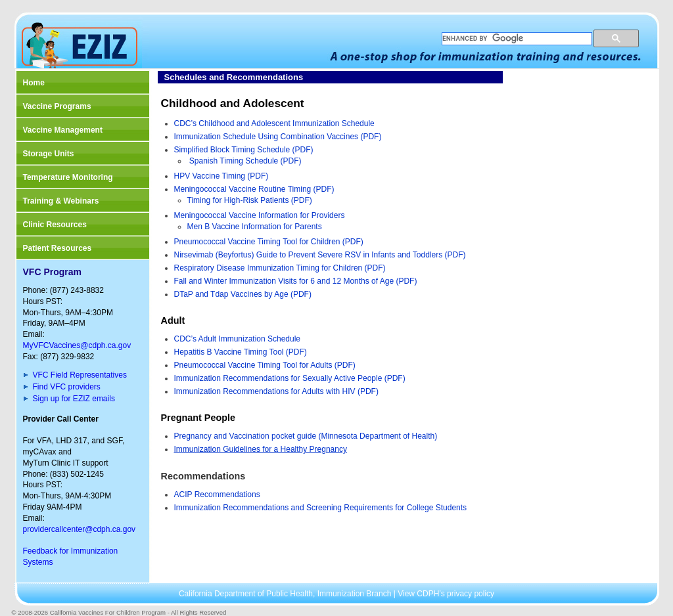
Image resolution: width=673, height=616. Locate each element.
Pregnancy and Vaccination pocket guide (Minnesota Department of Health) (306, 436)
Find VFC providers (67, 387)
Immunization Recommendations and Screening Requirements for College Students (321, 508)
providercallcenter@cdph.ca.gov (80, 529)
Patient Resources (58, 248)
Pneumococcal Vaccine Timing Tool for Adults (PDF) (265, 365)
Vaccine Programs (57, 106)
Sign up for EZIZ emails (74, 399)
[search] (516, 39)
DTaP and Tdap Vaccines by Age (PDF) (243, 294)
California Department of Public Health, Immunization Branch (286, 594)
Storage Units (49, 154)
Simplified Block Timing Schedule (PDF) (244, 150)
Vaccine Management (63, 130)
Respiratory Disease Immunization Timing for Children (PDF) (280, 268)
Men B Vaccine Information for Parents (255, 227)
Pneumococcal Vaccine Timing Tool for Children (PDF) (269, 242)
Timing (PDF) (311, 189)
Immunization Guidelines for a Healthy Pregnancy (261, 449)
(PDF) (300, 200)
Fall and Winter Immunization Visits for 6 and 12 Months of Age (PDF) (296, 281)
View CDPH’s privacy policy (446, 594)
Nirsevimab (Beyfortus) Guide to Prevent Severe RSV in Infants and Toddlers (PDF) (320, 255)
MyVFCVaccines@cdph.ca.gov (77, 345)
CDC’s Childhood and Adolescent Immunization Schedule (274, 123)
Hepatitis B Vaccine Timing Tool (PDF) (241, 352)
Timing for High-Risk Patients (238, 200)
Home (34, 83)
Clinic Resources (55, 225)
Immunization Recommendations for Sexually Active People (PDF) (290, 378)
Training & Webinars (61, 201)
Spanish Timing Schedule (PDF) (245, 161)
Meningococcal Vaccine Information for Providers (260, 215)
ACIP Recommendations (217, 495)
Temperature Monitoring (68, 177)
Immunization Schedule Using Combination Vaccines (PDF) (278, 137)
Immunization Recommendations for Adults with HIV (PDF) (276, 391)
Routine (273, 189)
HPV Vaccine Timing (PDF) (221, 176)
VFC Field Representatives (80, 375)
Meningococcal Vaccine (217, 189)
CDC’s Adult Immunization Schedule (238, 339)
